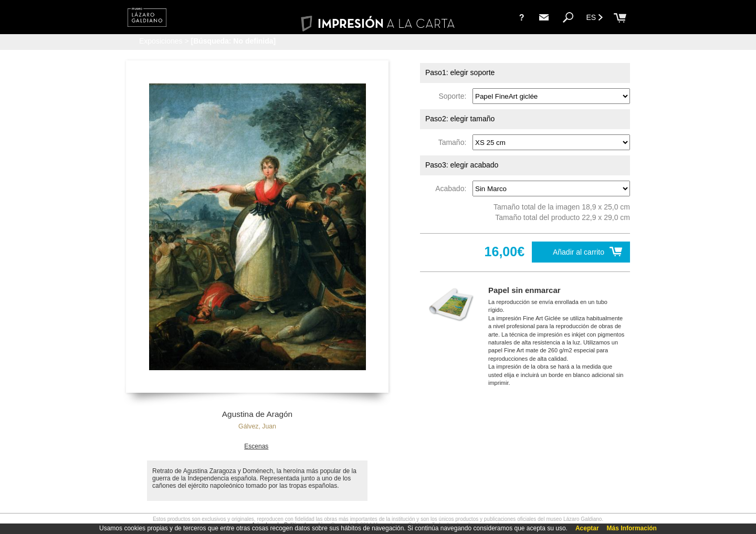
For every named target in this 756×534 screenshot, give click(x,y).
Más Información (632, 528)
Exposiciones (161, 41)
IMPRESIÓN (378, 23)
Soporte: (454, 96)
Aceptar (587, 528)
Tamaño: (454, 142)
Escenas (256, 446)
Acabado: (453, 189)
